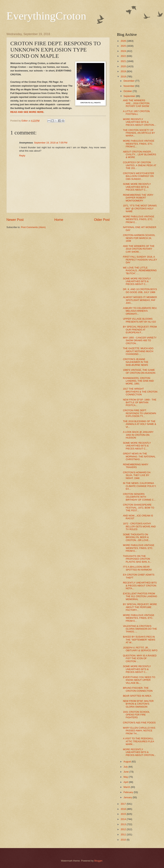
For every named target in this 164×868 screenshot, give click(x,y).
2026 (124, 41)
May (126, 777)
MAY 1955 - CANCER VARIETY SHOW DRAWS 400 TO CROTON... (140, 340)
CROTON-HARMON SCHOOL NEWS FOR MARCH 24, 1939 (139, 238)
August (128, 762)
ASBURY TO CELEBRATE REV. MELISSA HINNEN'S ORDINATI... (140, 311)
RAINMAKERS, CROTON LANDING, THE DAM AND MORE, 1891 (138, 381)
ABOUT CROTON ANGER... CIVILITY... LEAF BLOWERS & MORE (139, 155)
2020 (124, 66)
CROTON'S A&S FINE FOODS (139, 723)
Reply (22, 156)
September (130, 96)
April (126, 782)
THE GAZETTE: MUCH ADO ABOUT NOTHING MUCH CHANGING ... (138, 351)
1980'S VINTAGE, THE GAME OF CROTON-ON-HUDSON (139, 371)
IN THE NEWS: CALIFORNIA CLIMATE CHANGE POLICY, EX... (140, 486)
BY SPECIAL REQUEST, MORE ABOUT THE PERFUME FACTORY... (140, 607)
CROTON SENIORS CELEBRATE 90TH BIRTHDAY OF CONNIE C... (139, 497)
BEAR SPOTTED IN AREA (137, 696)
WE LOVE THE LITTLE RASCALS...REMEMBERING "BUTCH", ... (140, 270)
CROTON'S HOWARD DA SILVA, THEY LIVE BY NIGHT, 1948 (137, 475)
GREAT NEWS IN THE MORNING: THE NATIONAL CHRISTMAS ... (139, 456)
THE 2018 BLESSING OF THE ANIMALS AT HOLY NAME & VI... (139, 424)
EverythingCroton (46, 16)
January (128, 797)
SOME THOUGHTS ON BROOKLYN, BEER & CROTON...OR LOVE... (137, 537)
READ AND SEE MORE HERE (27, 112)
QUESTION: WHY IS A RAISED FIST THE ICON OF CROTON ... (140, 658)
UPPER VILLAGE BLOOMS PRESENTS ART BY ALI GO (139, 320)
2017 (124, 804)
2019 (124, 71)
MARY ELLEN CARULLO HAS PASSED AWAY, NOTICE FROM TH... (139, 731)
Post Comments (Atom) (33, 227)
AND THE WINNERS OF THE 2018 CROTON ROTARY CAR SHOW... (139, 249)
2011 (124, 834)
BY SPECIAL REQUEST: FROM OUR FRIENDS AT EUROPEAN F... (140, 330)
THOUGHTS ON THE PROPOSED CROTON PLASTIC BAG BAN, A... (137, 559)
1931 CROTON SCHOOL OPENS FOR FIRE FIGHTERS (136, 715)
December (129, 81)
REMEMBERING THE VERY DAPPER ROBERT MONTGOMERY (138, 198)
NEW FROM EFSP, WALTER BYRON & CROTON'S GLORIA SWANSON (138, 704)
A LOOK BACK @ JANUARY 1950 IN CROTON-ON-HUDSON (138, 435)
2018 (124, 77)
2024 (124, 51)
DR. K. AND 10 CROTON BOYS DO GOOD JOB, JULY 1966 (140, 291)
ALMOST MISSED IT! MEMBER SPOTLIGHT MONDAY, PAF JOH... (140, 300)
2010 (124, 840)
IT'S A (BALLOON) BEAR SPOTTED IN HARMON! (137, 568)
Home (59, 220)
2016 (124, 809)
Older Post (102, 220)
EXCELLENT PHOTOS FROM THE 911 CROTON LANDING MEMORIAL (140, 596)
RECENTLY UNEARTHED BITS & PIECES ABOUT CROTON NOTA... (140, 585)
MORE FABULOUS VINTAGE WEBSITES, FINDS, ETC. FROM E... (139, 144)
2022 (124, 56)
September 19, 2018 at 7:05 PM (51, 143)
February (129, 792)
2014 (124, 819)
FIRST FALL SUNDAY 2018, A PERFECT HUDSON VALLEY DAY (140, 260)
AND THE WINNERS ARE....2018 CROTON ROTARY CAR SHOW (136, 103)
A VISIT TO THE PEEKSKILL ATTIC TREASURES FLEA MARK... (138, 741)
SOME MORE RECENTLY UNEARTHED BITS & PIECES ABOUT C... (137, 187)
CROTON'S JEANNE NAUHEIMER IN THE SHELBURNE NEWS (136, 362)
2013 (124, 824)
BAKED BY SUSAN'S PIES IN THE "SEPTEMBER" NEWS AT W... (139, 640)
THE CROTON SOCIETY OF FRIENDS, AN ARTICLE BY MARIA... (139, 133)
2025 (124, 46)
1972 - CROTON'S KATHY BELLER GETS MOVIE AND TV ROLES (139, 526)
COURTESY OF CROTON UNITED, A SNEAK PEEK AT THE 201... (140, 165)
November (129, 86)
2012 (124, 829)
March (127, 787)
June (126, 772)
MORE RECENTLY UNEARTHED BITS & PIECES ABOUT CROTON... (139, 122)
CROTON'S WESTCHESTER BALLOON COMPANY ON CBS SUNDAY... (138, 176)
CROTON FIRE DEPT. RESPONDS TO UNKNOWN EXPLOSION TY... (139, 413)
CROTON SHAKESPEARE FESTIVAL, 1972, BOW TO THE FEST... (139, 508)
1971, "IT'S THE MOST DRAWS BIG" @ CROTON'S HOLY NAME (140, 208)
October (128, 91)
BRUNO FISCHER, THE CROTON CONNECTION (138, 689)
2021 (124, 61)
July (126, 767)
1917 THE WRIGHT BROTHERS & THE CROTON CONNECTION (140, 392)
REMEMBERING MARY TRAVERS (136, 466)
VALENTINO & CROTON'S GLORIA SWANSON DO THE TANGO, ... (140, 629)
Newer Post (15, 220)
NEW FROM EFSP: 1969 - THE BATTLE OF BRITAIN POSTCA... (140, 403)
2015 (124, 814)
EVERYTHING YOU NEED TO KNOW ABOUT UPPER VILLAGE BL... (139, 680)
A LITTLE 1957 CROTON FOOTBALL (136, 113)
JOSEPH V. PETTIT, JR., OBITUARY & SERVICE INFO (140, 649)
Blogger (98, 861)
